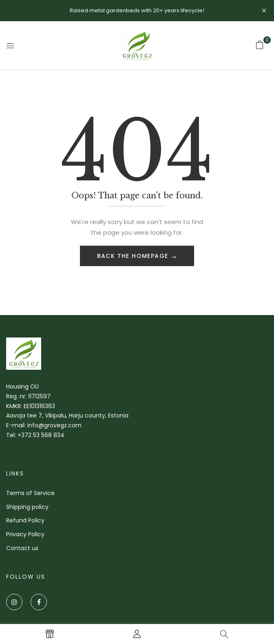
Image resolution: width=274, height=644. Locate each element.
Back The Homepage (134, 256)
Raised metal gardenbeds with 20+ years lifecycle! (137, 10)
